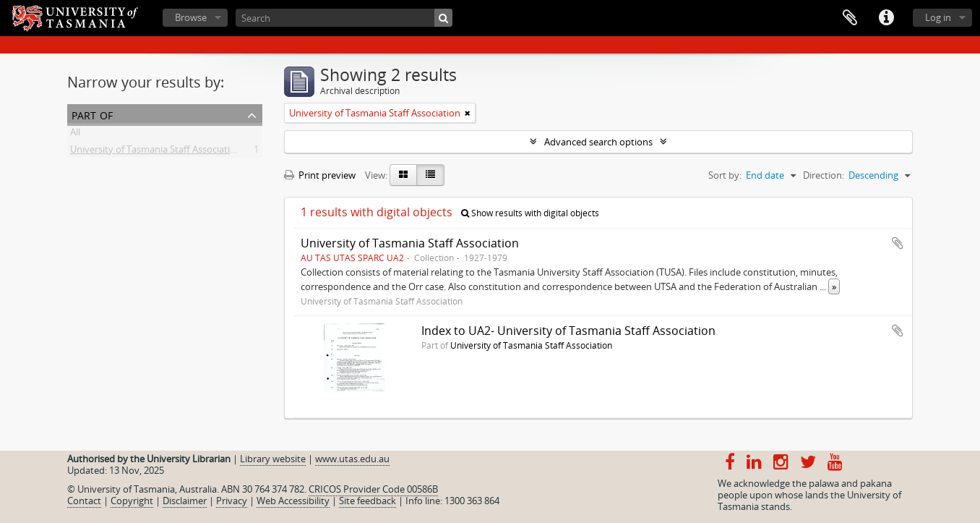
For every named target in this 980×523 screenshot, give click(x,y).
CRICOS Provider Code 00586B (373, 489)
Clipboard (850, 18)
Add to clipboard (898, 243)
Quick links (886, 18)
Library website (273, 459)
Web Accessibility (293, 501)
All (75, 135)
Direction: (824, 175)
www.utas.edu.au (352, 459)
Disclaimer (185, 501)
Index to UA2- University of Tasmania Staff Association (568, 331)
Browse (191, 17)
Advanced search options (598, 142)
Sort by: (725, 175)
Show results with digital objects (530, 213)
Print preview (320, 175)
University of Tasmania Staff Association (156, 152)
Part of (92, 114)
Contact (84, 501)
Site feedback (367, 501)
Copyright (132, 501)
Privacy (232, 501)
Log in (938, 17)
